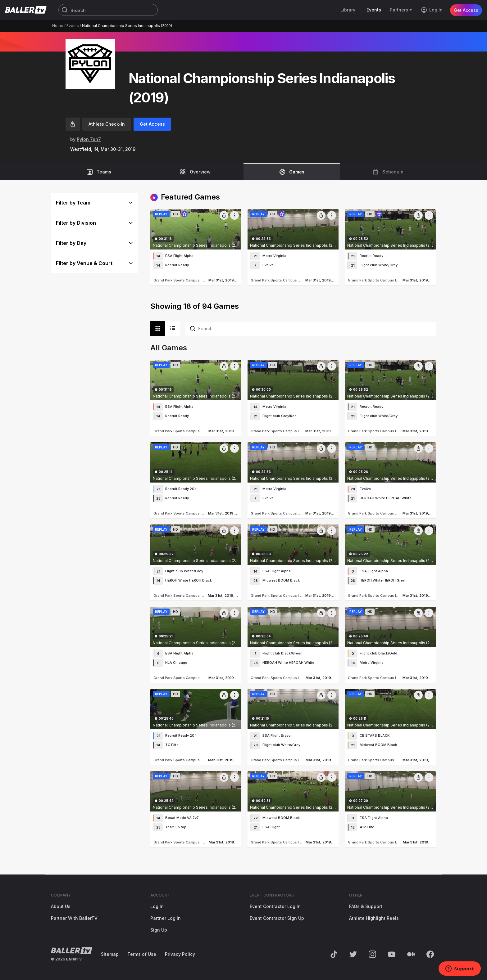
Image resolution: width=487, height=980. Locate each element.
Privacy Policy (180, 954)
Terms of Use (142, 954)
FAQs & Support (366, 906)
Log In (157, 906)
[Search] (108, 10)
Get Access (466, 10)
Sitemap (110, 954)
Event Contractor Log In (275, 906)
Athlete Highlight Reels (374, 918)
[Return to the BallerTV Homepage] (26, 10)
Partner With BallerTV (74, 918)
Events (73, 26)
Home (58, 26)
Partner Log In (166, 918)
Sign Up (159, 930)
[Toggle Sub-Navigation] (411, 10)
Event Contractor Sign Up (277, 918)
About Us (61, 906)
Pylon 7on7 (89, 139)
